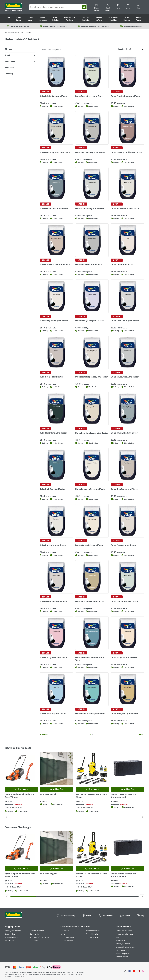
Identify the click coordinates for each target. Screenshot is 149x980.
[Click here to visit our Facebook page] (130, 971)
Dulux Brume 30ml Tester (51, 377)
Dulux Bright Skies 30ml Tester (54, 96)
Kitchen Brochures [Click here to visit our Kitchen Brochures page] (93, 931)
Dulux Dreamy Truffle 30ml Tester (127, 153)
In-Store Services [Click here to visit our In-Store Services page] (92, 937)
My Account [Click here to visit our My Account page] (9, 941)
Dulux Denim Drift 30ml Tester (54, 209)
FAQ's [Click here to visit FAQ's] (63, 934)
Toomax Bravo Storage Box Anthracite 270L (124, 796)
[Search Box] (58, 7)
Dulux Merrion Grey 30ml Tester (90, 153)
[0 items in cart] (138, 7)
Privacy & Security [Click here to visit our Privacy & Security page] (123, 944)
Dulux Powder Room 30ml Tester (126, 96)
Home (7, 32)
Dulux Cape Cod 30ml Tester (53, 714)
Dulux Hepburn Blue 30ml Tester (90, 714)
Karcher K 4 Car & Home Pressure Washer (91, 796)
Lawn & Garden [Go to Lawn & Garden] (18, 19)
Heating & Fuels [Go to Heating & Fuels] (99, 19)
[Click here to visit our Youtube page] (134, 971)
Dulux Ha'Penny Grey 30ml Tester (55, 153)
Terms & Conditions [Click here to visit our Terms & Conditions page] (124, 931)
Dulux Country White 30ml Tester (91, 489)
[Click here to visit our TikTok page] (125, 971)
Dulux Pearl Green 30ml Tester (90, 96)
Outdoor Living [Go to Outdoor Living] (30, 19)
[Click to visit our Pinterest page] (139, 971)
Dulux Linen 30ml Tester (122, 265)
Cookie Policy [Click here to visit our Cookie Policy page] (121, 941)
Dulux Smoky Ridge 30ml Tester (126, 433)
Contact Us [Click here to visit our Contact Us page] (65, 931)
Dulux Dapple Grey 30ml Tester (90, 209)
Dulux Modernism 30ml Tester (89, 265)
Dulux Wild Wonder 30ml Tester (90, 602)
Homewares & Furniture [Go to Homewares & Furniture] (70, 19)
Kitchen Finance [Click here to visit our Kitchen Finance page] (67, 941)
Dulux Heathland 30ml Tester (53, 433)
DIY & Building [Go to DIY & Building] (55, 19)
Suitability (20, 74)
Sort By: (131, 49)
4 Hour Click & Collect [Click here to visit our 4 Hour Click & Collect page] (13, 937)
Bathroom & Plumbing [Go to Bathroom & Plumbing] (113, 19)
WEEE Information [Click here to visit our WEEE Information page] (123, 950)
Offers (13, 32)
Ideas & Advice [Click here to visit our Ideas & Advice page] (122, 957)
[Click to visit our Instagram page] (143, 971)
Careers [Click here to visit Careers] (119, 937)
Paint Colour (20, 62)
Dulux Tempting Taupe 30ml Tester (91, 377)
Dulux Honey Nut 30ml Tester (124, 714)
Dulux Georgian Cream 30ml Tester (92, 433)
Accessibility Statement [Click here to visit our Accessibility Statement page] (125, 947)
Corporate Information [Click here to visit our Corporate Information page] (125, 934)
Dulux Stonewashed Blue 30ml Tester (90, 659)
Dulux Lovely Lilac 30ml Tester (89, 321)
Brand (20, 55)
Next (141, 735)
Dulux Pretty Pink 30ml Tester (54, 658)
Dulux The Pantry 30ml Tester (125, 602)
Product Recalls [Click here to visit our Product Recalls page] (92, 934)
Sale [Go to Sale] (9, 17)
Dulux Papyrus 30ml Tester (123, 545)
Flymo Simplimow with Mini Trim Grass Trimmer (20, 796)
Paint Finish (20, 68)
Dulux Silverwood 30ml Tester (125, 377)
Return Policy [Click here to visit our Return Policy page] (10, 934)
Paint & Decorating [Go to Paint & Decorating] (43, 19)
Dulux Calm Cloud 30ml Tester (125, 321)
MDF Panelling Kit (48, 795)
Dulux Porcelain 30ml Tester (53, 545)
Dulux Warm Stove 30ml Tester (54, 602)
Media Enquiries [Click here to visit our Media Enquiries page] (123, 954)
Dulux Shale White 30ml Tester (125, 209)
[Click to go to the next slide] (142, 817)
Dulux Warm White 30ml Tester (90, 545)
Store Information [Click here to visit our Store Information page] (67, 937)
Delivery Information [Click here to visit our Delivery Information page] (13, 931)
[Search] (84, 7)
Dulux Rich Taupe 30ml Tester (125, 489)
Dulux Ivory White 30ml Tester (54, 321)
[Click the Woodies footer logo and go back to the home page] (13, 916)
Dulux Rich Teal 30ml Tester (52, 489)
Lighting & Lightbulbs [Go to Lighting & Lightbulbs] (86, 19)
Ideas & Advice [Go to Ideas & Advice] (139, 19)
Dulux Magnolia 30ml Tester (124, 658)
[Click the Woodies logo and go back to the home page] (13, 7)
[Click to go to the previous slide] (7, 817)
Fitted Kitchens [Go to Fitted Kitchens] (127, 19)
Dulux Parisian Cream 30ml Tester (55, 265)
